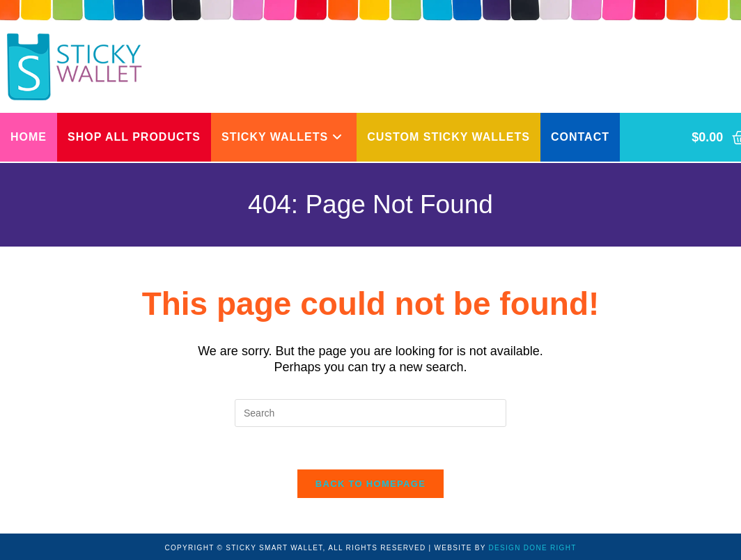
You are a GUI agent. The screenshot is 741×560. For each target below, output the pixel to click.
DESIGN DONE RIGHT (533, 548)
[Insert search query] (370, 413)
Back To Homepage (370, 484)
